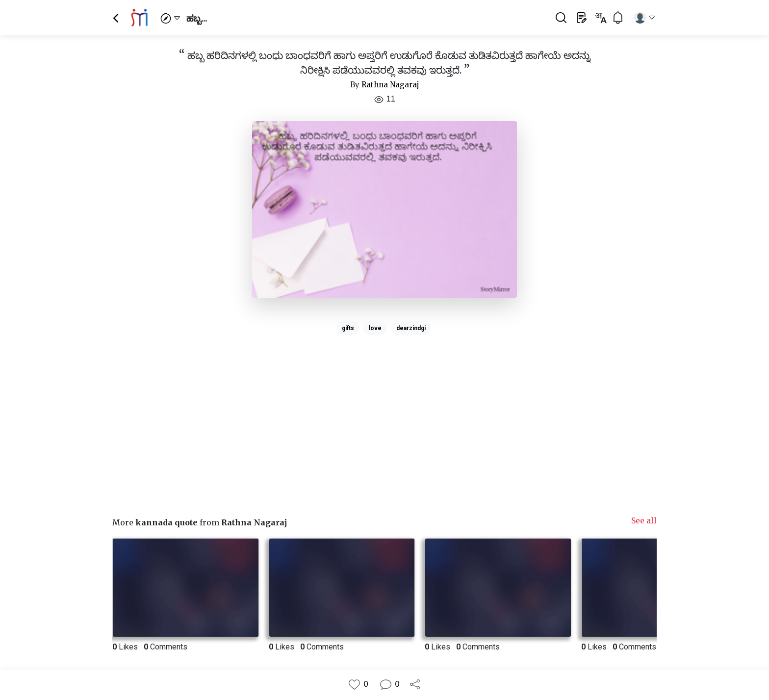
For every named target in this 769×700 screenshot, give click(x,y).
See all (644, 520)
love (375, 328)
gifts (348, 328)
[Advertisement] (384, 408)
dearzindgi (411, 328)
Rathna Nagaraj (390, 85)
